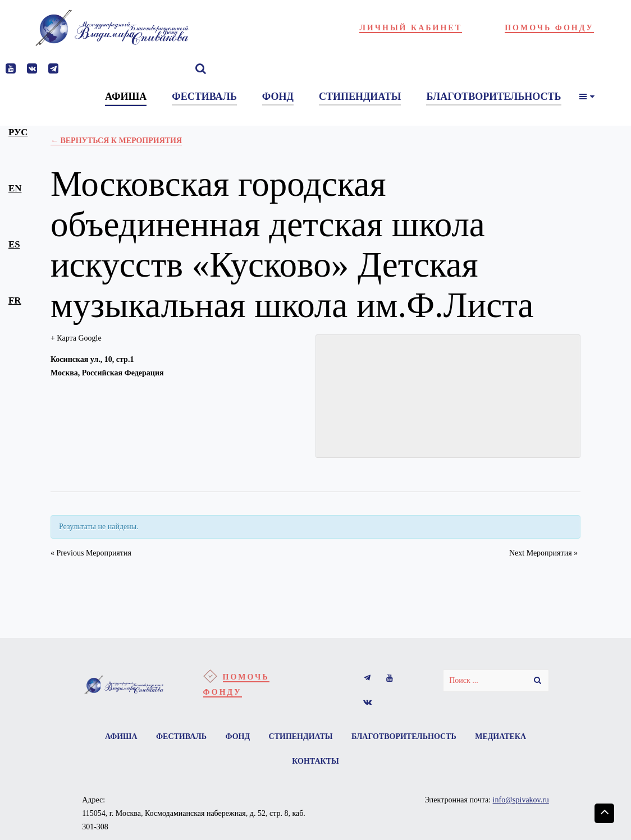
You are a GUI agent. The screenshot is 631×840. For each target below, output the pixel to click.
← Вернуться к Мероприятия (116, 141)
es (14, 244)
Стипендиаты (301, 736)
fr (15, 300)
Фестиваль (181, 736)
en (15, 188)
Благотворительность (404, 736)
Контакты (316, 761)
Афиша (121, 736)
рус (18, 132)
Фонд (237, 736)
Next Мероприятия (543, 553)
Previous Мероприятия (91, 553)
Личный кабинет (411, 28)
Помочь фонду (549, 28)
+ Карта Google (76, 338)
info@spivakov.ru (521, 800)
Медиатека (500, 736)
